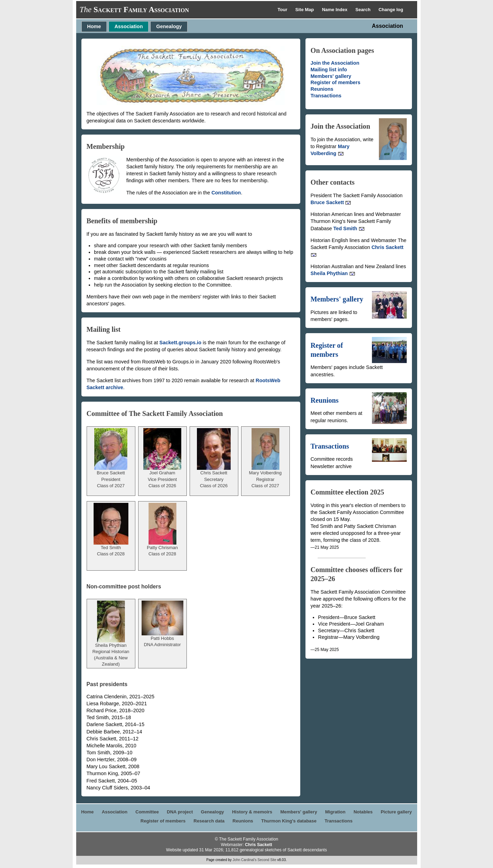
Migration (336, 812)
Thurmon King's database (289, 821)
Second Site (267, 860)
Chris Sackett (259, 845)
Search (363, 10)
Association (129, 26)
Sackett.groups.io (180, 343)
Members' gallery (331, 76)
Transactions (326, 96)
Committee (147, 812)
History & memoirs (252, 812)
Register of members (336, 82)
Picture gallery (396, 812)
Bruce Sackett (331, 202)
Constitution (226, 193)
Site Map (305, 10)
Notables (363, 812)
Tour (283, 10)
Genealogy (169, 26)
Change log (391, 10)
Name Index (335, 10)
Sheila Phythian (333, 273)
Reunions (322, 89)
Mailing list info (329, 70)
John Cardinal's (245, 860)
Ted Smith (349, 228)
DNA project (180, 812)
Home (94, 26)
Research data (209, 821)
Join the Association (335, 63)
